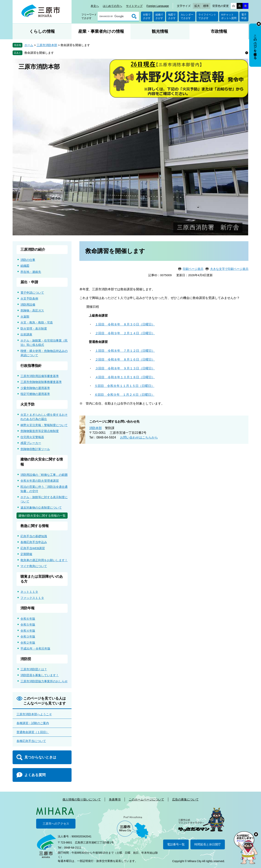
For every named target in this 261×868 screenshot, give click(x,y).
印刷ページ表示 (193, 269)
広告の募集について (185, 799)
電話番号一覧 (176, 844)
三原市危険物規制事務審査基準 (41, 382)
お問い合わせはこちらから (139, 437)
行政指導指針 (31, 366)
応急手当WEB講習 (33, 548)
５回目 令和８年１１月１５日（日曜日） (124, 386)
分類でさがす (147, 16)
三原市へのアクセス (56, 824)
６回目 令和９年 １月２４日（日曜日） (124, 395)
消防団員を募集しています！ (40, 675)
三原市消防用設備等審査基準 (40, 376)
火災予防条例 (29, 298)
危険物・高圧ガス (32, 310)
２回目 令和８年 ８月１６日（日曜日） (125, 360)
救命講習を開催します (39, 53)
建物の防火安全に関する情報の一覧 (42, 516)
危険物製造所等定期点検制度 (40, 431)
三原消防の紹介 (33, 249)
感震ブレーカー (31, 443)
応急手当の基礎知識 (34, 536)
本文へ (95, 6)
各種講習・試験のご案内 (33, 723)
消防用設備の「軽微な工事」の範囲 (44, 475)
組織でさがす (159, 16)
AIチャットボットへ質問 (229, 16)
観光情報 (160, 31)
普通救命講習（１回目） (33, 732)
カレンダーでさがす (187, 16)
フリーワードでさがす (89, 16)
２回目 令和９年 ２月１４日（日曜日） (125, 333)
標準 (206, 6)
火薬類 (25, 317)
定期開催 (26, 554)
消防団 (26, 659)
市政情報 (219, 31)
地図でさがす (172, 16)
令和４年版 (28, 631)
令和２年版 (28, 643)
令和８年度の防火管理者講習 (40, 481)
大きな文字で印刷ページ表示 (229, 269)
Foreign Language (158, 6)
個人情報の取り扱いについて (82, 799)
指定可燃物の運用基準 (35, 394)
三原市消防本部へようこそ (34, 714)
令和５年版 (28, 625)
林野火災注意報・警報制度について (44, 425)
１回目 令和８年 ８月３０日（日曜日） (125, 324)
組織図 (25, 266)
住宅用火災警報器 (32, 437)
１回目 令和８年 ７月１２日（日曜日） (125, 351)
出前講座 (26, 334)
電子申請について (32, 293)
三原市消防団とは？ (34, 669)
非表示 (259, 24)
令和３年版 (28, 636)
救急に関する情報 (35, 526)
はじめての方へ (112, 6)
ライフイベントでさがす (207, 16)
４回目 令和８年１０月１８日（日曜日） (125, 377)
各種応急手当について (31, 741)
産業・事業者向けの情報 (101, 31)
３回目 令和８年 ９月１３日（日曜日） (125, 368)
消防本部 (96, 428)
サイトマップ (134, 6)
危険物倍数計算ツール (35, 449)
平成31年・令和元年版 (35, 648)
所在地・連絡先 (31, 272)
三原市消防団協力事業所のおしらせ (44, 681)
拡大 (197, 6)
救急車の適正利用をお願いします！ (44, 560)
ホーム (29, 45)
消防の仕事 (28, 260)
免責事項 (115, 799)
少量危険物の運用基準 (35, 388)
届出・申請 (29, 282)
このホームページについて (146, 799)
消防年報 (28, 608)
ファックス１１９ (32, 598)
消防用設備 (28, 305)
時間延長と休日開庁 (208, 844)
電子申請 (244, 16)
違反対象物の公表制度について (41, 508)
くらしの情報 (42, 31)
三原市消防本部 (47, 45)
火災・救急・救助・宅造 (37, 322)
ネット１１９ (29, 592)
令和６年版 (28, 619)
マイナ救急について (34, 566)
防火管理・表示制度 (34, 328)
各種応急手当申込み (34, 542)
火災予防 (28, 404)
